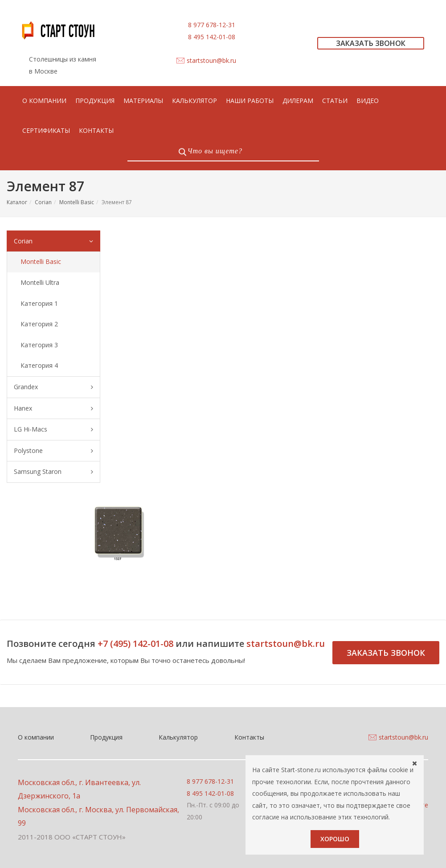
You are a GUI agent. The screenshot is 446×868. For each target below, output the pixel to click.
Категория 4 (39, 365)
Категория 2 (39, 324)
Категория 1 (39, 303)
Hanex (53, 409)
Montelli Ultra (40, 282)
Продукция (106, 737)
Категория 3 (39, 345)
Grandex (53, 387)
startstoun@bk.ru (211, 60)
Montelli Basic (77, 202)
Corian (43, 202)
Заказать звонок (386, 653)
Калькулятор (178, 737)
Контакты (249, 737)
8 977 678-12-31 (212, 25)
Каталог (17, 202)
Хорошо (335, 839)
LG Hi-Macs (53, 430)
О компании (36, 737)
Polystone (53, 451)
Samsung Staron (53, 472)
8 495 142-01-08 (212, 37)
